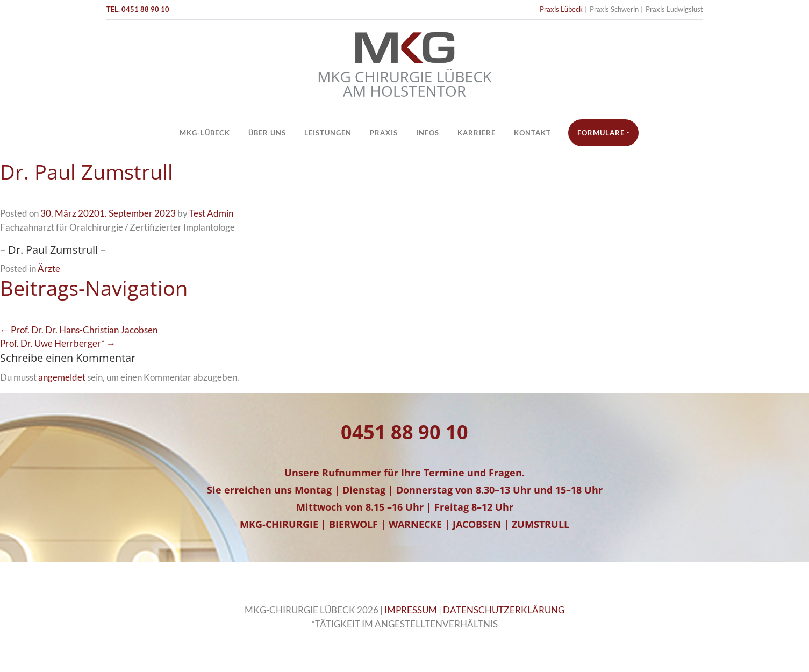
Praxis (384, 133)
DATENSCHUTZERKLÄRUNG (504, 610)
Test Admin (211, 213)
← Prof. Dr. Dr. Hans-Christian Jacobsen (79, 330)
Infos (428, 133)
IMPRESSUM (411, 610)
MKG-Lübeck (205, 133)
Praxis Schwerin (614, 9)
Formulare (601, 133)
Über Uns (267, 133)
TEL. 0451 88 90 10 (138, 9)
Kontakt (532, 133)
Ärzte (49, 269)
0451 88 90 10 (404, 432)
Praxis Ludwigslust (674, 9)
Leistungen (328, 133)
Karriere (477, 133)
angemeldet (62, 377)
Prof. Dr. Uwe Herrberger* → (58, 343)
